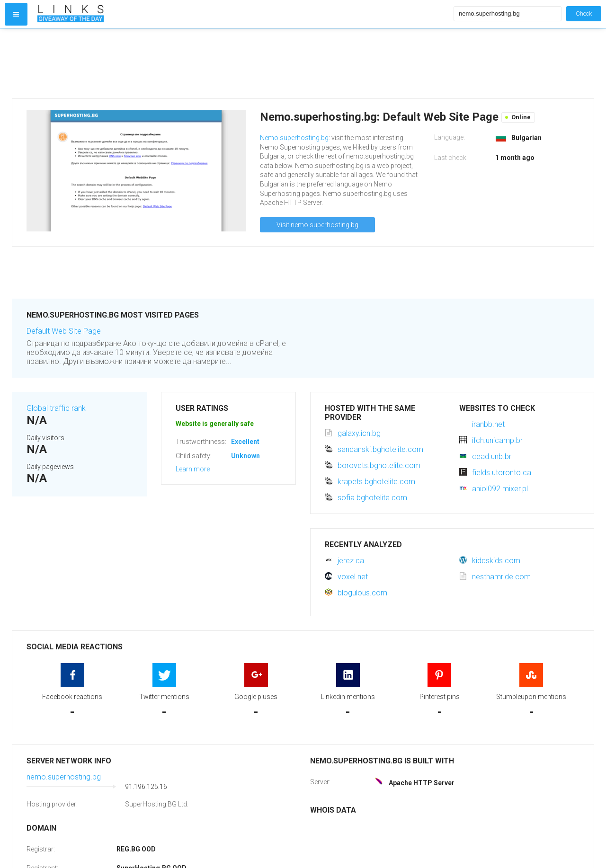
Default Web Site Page (64, 331)
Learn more (193, 469)
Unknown (245, 456)
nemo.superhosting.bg (64, 777)
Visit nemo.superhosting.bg (317, 225)
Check (584, 13)
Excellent (245, 442)
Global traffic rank (56, 408)
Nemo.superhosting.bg (294, 138)
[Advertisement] (243, 63)
